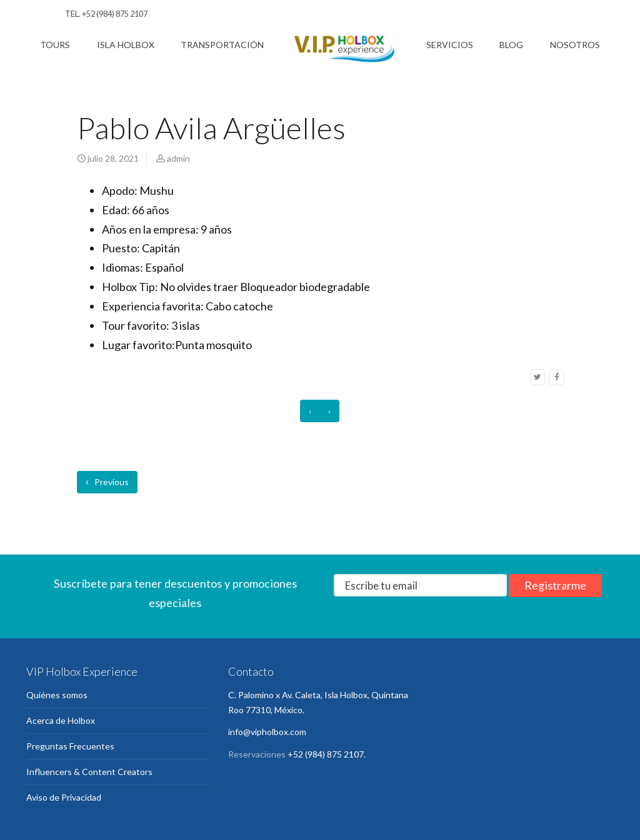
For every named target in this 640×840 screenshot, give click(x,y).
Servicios (450, 45)
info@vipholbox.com (267, 732)
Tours (55, 45)
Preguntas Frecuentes (70, 746)
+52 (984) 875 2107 (115, 14)
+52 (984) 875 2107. (327, 754)
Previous (107, 482)
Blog (511, 45)
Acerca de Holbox (61, 720)
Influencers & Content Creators (89, 772)
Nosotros (575, 45)
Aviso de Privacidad (64, 797)
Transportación (222, 45)
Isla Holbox (126, 45)
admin (178, 158)
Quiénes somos (57, 695)
